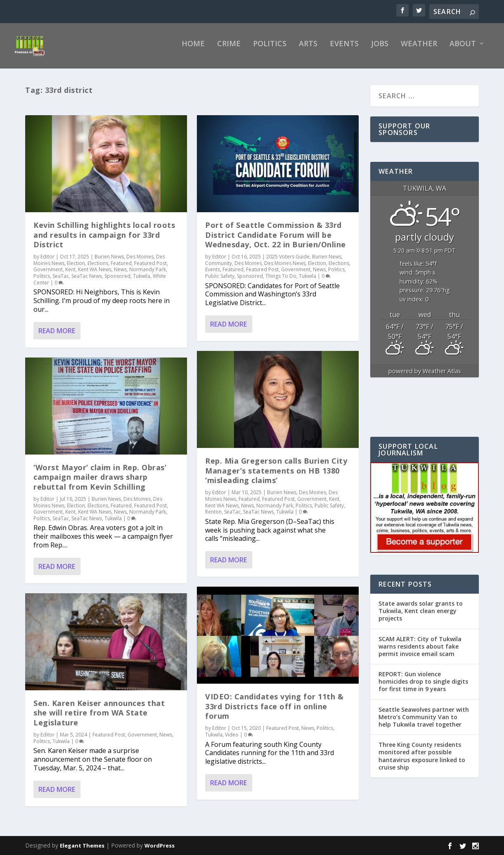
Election (76, 269)
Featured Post (150, 269)
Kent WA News (95, 275)
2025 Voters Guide (288, 262)
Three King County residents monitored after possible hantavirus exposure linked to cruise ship (422, 762)
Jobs (380, 50)
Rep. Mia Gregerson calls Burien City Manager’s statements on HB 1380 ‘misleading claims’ (276, 476)
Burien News (109, 262)
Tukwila (142, 282)
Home (193, 50)
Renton (213, 517)
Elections (98, 269)
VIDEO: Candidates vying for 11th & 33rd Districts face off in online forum (274, 712)
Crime (229, 50)
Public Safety (220, 282)
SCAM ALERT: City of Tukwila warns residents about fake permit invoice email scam (420, 652)
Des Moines (140, 262)
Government (48, 275)
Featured (121, 269)
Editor (47, 262)
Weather (419, 50)
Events (344, 50)
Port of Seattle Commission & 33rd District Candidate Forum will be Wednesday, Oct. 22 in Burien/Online (276, 240)
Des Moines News (285, 269)
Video (232, 740)
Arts (308, 50)
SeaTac (61, 282)
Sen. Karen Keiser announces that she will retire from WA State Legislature (99, 719)
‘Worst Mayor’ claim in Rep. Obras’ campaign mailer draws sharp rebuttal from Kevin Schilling (100, 483)
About (463, 50)
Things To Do (281, 282)
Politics (270, 50)
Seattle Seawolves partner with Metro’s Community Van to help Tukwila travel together (424, 723)
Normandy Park (148, 275)
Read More (57, 336)
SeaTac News (87, 282)
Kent (70, 275)
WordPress (160, 851)
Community (219, 269)
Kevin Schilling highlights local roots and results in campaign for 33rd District (104, 240)
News (120, 275)
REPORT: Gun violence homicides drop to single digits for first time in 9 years (423, 687)
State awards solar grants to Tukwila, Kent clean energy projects (421, 617)
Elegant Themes (82, 851)
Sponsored (117, 282)
